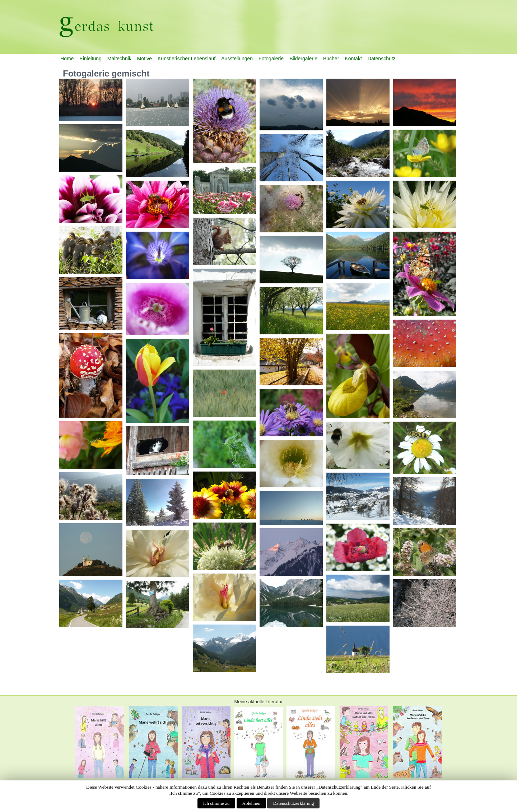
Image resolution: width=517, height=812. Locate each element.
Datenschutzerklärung (293, 803)
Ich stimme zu (216, 803)
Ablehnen (251, 803)
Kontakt (353, 59)
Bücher (331, 59)
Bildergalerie (303, 59)
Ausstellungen (237, 59)
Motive (145, 59)
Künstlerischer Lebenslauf (187, 59)
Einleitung (90, 59)
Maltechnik (119, 59)
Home (67, 59)
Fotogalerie (271, 59)
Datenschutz (382, 59)
